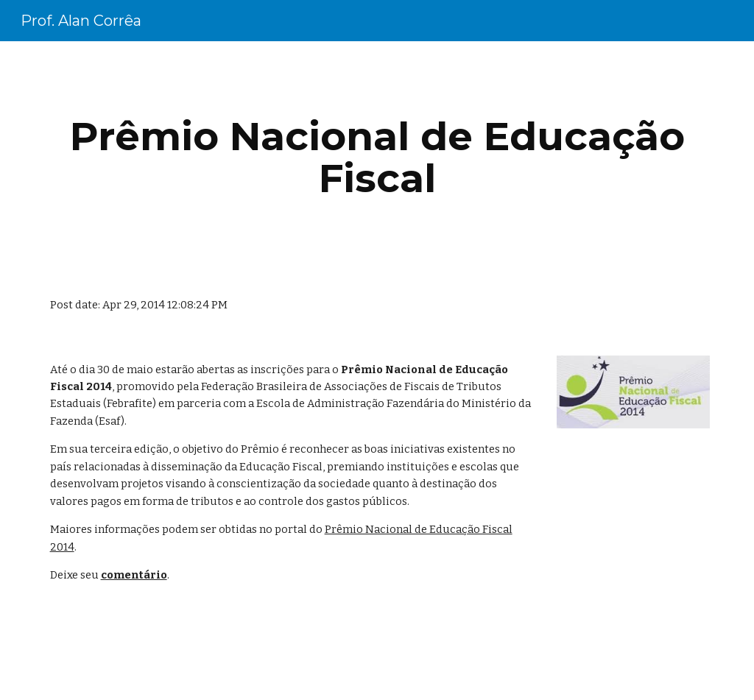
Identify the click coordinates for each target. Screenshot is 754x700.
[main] (377, 157)
